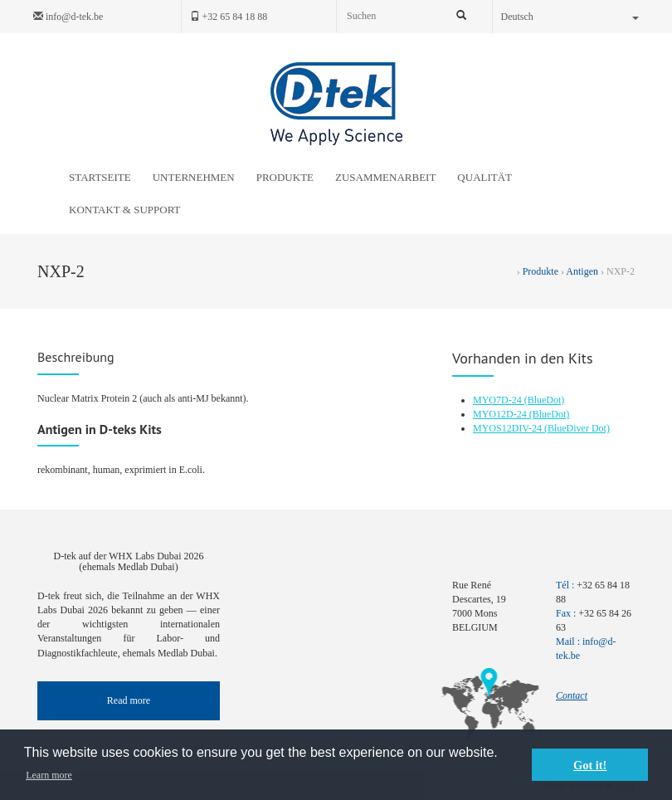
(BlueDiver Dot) (577, 428)
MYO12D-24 (501, 414)
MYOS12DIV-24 (509, 428)
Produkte (541, 271)
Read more (129, 700)
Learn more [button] (49, 775)
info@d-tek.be (68, 17)
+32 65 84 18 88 (229, 17)
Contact (572, 695)
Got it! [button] (590, 765)
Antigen (582, 271)
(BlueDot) (545, 400)
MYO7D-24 (499, 400)
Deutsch (570, 17)
